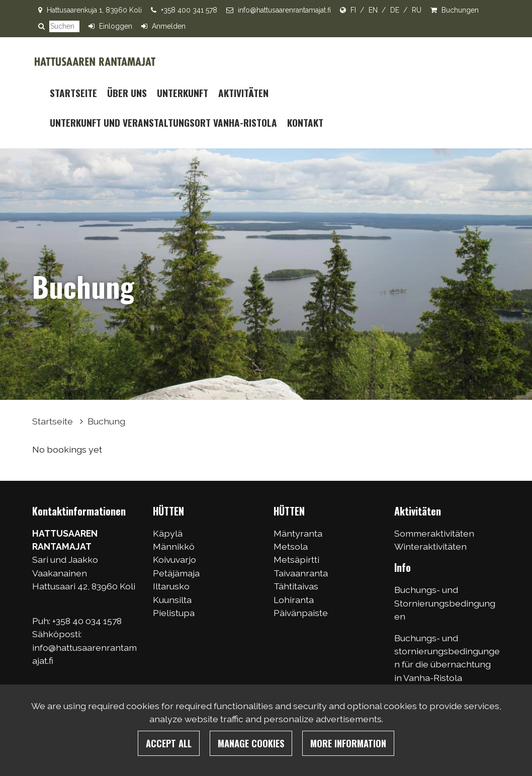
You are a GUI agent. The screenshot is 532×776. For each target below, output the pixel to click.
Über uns (127, 93)
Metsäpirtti (296, 559)
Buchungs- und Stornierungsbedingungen (445, 603)
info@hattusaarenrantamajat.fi (284, 10)
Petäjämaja (176, 573)
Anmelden (169, 26)
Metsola (291, 546)
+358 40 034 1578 (88, 621)
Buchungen (460, 10)
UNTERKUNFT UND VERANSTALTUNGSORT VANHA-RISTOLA (163, 122)
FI (353, 10)
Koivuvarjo (174, 559)
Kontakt (305, 122)
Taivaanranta (301, 573)
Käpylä (168, 533)
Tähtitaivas (296, 586)
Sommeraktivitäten (434, 533)
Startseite (73, 93)
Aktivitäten (243, 93)
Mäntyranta (298, 533)
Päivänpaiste (301, 613)
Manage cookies (251, 743)
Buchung (106, 421)
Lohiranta (294, 600)
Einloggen (116, 26)
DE (395, 10)
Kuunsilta (172, 600)
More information (348, 743)
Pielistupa (174, 613)
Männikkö (174, 546)
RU (417, 10)
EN (373, 10)
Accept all (169, 743)
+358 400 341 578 (189, 10)
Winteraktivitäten (430, 546)
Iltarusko (171, 586)
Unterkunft (183, 93)
